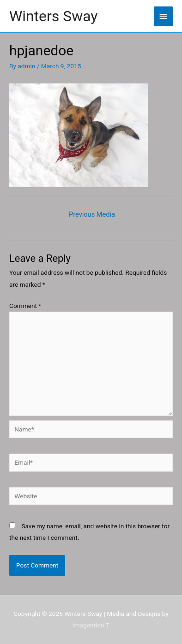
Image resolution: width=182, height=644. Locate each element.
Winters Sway (53, 16)
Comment (25, 306)
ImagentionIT (91, 625)
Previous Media (92, 214)
